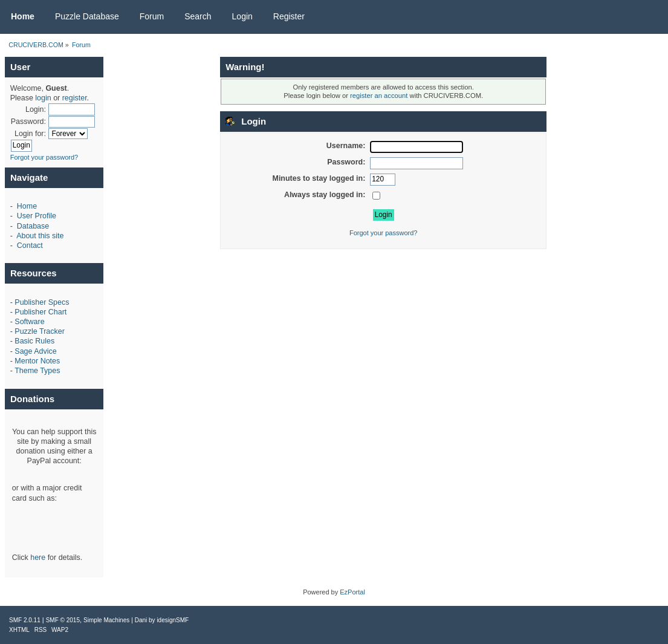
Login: (36, 109)
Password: (28, 122)
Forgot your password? (44, 157)
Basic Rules (34, 341)
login (43, 98)
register (75, 98)
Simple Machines (106, 620)
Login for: (30, 134)
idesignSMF (173, 620)
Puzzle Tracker (39, 331)
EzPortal (352, 592)
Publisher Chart (41, 312)
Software (29, 322)
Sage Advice (35, 351)
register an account (379, 96)
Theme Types (37, 371)
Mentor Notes (37, 361)
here (38, 558)
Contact (30, 246)
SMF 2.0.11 (25, 620)
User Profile (37, 216)
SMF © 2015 (63, 620)
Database (33, 226)
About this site (40, 236)
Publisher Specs (42, 302)
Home (27, 206)
